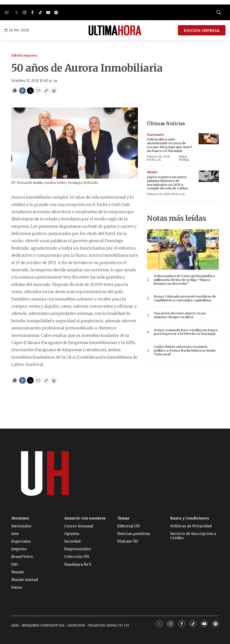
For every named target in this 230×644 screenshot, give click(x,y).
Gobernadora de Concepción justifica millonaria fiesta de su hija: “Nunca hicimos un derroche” (184, 280)
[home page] (115, 30)
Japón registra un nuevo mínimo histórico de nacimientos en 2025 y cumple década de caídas (167, 183)
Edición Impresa (24, 56)
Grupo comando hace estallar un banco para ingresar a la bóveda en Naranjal (186, 332)
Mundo (152, 172)
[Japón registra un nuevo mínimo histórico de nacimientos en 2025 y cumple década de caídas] (209, 176)
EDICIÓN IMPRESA (202, 31)
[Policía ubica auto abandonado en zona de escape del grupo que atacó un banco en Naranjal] (209, 139)
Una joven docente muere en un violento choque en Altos (180, 315)
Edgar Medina (184, 158)
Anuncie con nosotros (85, 518)
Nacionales (156, 135)
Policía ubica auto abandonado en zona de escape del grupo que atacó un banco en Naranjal (169, 145)
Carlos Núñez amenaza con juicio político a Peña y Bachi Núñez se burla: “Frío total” (185, 350)
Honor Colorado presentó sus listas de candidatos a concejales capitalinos (185, 298)
